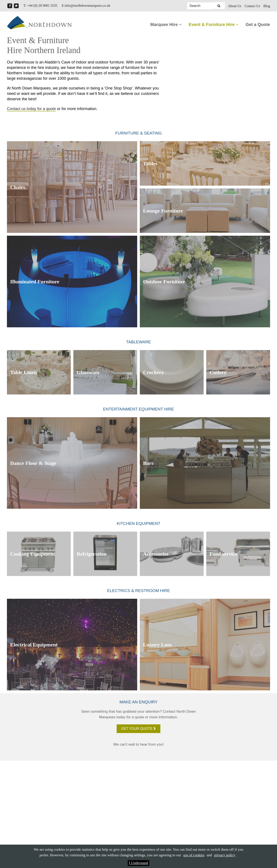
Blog (267, 6)
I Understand (138, 863)
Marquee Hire (166, 24)
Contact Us (252, 6)
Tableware (138, 342)
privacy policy (225, 855)
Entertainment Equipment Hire (138, 409)
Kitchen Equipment (138, 523)
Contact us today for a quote (31, 109)
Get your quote (138, 729)
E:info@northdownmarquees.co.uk (86, 6)
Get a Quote (258, 24)
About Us (235, 6)
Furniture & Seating (139, 133)
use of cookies (194, 855)
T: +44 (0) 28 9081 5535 (40, 6)
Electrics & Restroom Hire (138, 591)
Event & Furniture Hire (214, 24)
